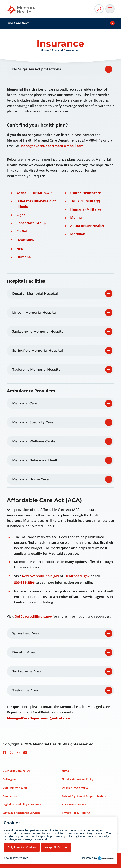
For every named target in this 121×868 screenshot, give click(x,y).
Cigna (21, 215)
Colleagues (10, 779)
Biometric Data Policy (16, 771)
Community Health (15, 788)
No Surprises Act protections (37, 69)
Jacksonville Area (27, 671)
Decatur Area (24, 652)
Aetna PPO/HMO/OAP (34, 193)
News (65, 771)
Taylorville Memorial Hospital (37, 370)
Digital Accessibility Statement (22, 804)
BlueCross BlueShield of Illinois (36, 204)
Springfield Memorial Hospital (37, 351)
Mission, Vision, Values (17, 821)
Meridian (78, 234)
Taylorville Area (25, 690)
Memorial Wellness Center (35, 441)
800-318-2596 (24, 582)
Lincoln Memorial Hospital (34, 313)
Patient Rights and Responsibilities (84, 796)
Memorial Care (25, 403)
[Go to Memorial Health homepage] (22, 11)
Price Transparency (74, 804)
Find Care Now (18, 23)
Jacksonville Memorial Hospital (38, 332)
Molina (76, 217)
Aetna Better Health (87, 226)
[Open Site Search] (99, 9)
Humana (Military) (86, 209)
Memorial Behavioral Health (36, 460)
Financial (57, 50)
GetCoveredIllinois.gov (40, 576)
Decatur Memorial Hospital (35, 294)
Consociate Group (31, 223)
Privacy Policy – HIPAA (76, 813)
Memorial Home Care (30, 479)
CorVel (22, 231)
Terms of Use (70, 821)
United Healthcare (86, 193)
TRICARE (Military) (85, 201)
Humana (24, 257)
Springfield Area (26, 633)
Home (45, 50)
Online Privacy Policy (75, 788)
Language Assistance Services (21, 813)
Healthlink (25, 240)
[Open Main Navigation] (110, 9)
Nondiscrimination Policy (78, 779)
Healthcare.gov (77, 576)
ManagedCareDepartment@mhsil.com (52, 146)
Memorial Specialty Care (33, 422)
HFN (20, 249)
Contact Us (10, 796)
